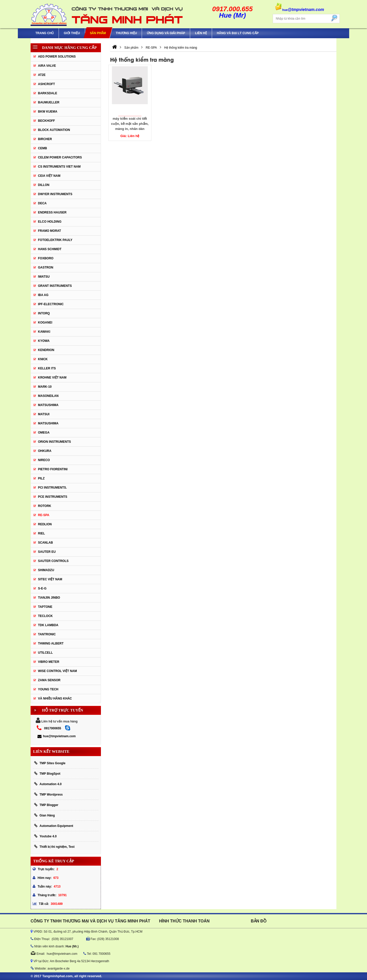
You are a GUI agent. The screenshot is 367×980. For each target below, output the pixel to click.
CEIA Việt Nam (49, 176)
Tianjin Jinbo (49, 598)
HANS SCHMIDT (50, 249)
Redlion (45, 524)
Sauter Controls (53, 561)
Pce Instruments (53, 497)
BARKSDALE (48, 93)
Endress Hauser (52, 212)
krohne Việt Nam (52, 378)
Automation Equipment (54, 826)
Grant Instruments (55, 286)
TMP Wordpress (48, 794)
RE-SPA (44, 515)
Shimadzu (46, 570)
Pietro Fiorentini (53, 469)
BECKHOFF (47, 121)
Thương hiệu (126, 33)
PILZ (41, 478)
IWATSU (44, 277)
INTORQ (44, 313)
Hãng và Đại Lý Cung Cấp (238, 33)
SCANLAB (45, 543)
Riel (41, 533)
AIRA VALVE (47, 66)
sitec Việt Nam (50, 579)
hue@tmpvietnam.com (56, 736)
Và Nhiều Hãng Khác (55, 699)
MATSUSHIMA (48, 405)
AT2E (42, 75)
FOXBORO (46, 258)
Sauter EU (47, 552)
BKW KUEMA (48, 112)
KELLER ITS (47, 368)
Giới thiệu (72, 33)
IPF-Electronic (51, 304)
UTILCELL (45, 653)
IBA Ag (43, 295)
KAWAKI (44, 332)
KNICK (43, 359)
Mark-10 (45, 387)
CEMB (42, 148)
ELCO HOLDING (50, 222)
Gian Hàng (44, 815)
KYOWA (44, 341)
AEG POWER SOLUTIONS (57, 57)
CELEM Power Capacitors (60, 157)
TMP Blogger (46, 805)
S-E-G (42, 588)
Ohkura (45, 451)
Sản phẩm (98, 33)
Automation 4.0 (48, 784)
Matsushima (48, 423)
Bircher (45, 139)
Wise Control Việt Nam (57, 671)
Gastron (46, 267)
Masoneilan (48, 396)
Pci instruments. (52, 488)
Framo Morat (49, 231)
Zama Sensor (49, 680)
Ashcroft (47, 84)
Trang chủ (45, 33)
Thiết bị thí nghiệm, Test (54, 847)
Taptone (45, 607)
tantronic (47, 634)
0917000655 (53, 728)
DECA (42, 203)
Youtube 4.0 (45, 836)
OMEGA (44, 433)
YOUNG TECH (48, 689)
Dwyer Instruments (55, 194)
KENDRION (46, 350)
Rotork (45, 506)
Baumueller (49, 102)
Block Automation (54, 130)
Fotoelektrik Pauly (55, 240)
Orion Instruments (54, 442)
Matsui (44, 414)
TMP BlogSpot (47, 774)
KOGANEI (45, 323)
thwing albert (51, 643)
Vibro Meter (49, 662)
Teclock (45, 616)
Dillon (44, 185)
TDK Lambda (48, 625)
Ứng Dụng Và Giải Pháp (166, 33)
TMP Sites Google (50, 763)
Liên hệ (201, 33)
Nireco (44, 460)
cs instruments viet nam (59, 167)
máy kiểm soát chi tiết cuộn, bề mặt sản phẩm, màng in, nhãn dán (130, 123)
